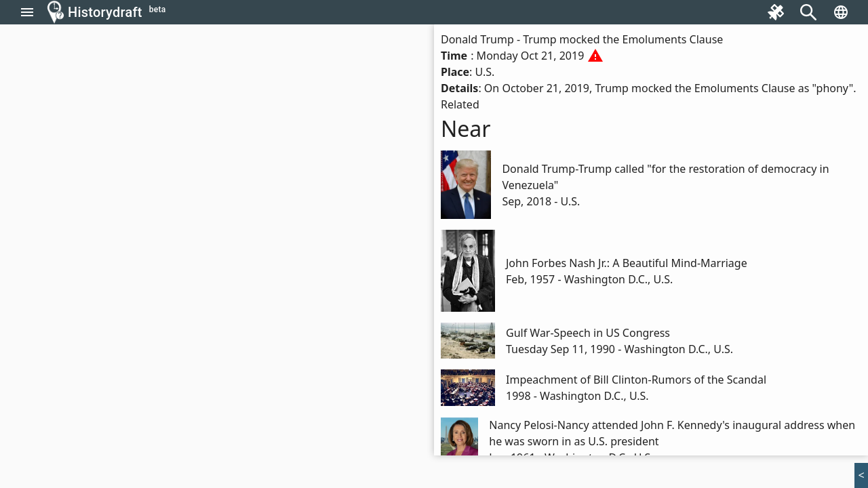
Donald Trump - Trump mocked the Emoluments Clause (582, 39)
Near (466, 128)
